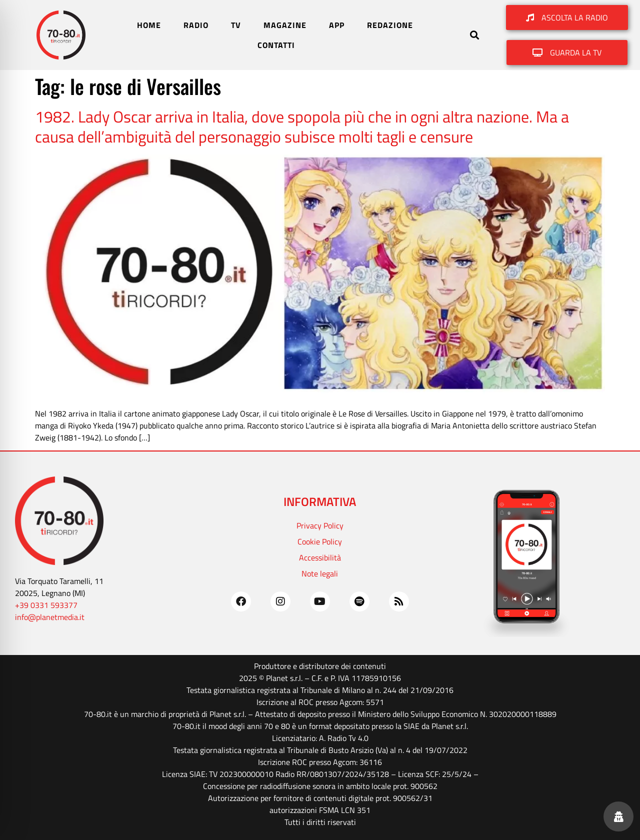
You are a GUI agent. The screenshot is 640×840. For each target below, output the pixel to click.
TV (236, 25)
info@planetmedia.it (50, 617)
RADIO (196, 25)
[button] (475, 35)
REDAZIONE (390, 25)
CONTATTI (276, 45)
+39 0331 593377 (46, 605)
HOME (149, 25)
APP (337, 25)
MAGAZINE (285, 25)
